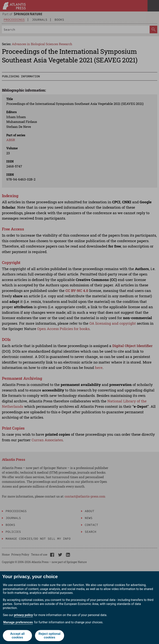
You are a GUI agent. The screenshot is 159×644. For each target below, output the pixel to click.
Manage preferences (18, 622)
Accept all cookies (17, 636)
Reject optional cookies (49, 636)
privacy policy (23, 615)
